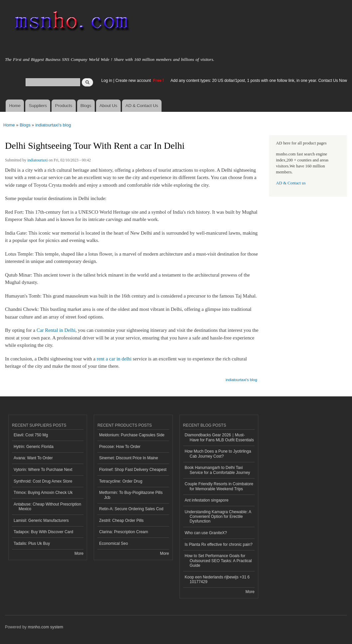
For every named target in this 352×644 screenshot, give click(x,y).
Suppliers (38, 106)
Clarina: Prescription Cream (123, 532)
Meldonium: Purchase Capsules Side (132, 435)
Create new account (134, 81)
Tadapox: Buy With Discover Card (43, 532)
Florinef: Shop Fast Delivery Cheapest (133, 470)
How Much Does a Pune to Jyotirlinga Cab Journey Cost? (218, 454)
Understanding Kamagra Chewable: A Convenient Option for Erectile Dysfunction (218, 517)
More (79, 553)
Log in (107, 81)
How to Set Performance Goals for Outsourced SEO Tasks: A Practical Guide (218, 561)
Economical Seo (114, 543)
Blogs (86, 106)
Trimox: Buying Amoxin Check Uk (43, 493)
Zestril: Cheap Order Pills (121, 521)
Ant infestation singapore (207, 500)
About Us (108, 106)
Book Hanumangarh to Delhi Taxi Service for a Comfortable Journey (218, 470)
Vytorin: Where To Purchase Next (43, 470)
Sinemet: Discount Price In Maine (128, 458)
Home (15, 106)
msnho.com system (46, 627)
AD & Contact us (291, 183)
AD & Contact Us (142, 106)
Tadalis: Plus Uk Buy (32, 543)
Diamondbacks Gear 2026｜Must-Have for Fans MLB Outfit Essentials (219, 437)
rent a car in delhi (114, 359)
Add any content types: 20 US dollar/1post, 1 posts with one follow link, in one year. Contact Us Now (259, 81)
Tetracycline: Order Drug (121, 481)
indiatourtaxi (37, 160)
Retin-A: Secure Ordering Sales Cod (131, 509)
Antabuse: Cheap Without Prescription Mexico (47, 507)
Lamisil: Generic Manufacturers (41, 521)
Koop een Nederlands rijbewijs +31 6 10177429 (217, 579)
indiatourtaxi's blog (53, 125)
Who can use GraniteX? (206, 533)
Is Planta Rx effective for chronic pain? (219, 544)
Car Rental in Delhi (56, 330)
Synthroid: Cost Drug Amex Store (43, 481)
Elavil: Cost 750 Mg (31, 435)
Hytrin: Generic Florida (34, 447)
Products (64, 106)
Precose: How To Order (120, 447)
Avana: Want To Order (33, 458)
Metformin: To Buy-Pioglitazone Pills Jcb (131, 495)
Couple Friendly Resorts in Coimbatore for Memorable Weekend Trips (219, 486)
